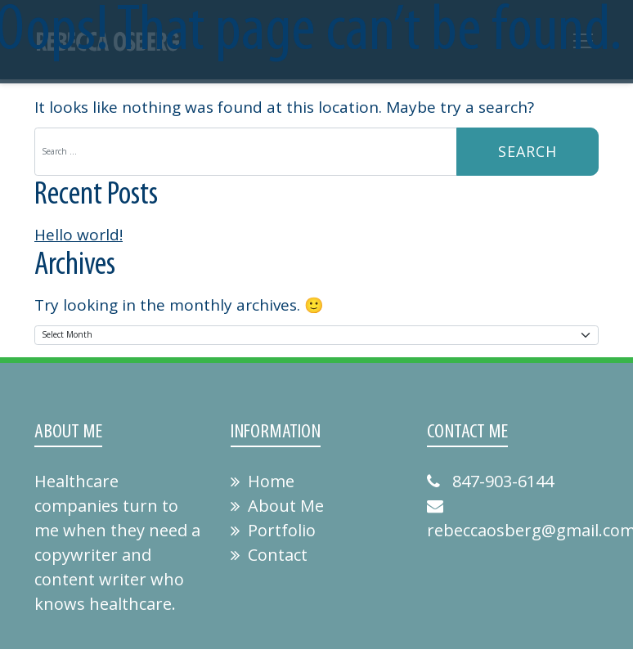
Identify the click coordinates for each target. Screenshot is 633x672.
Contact (269, 555)
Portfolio (273, 530)
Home (263, 481)
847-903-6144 (490, 481)
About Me (277, 506)
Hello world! (79, 235)
